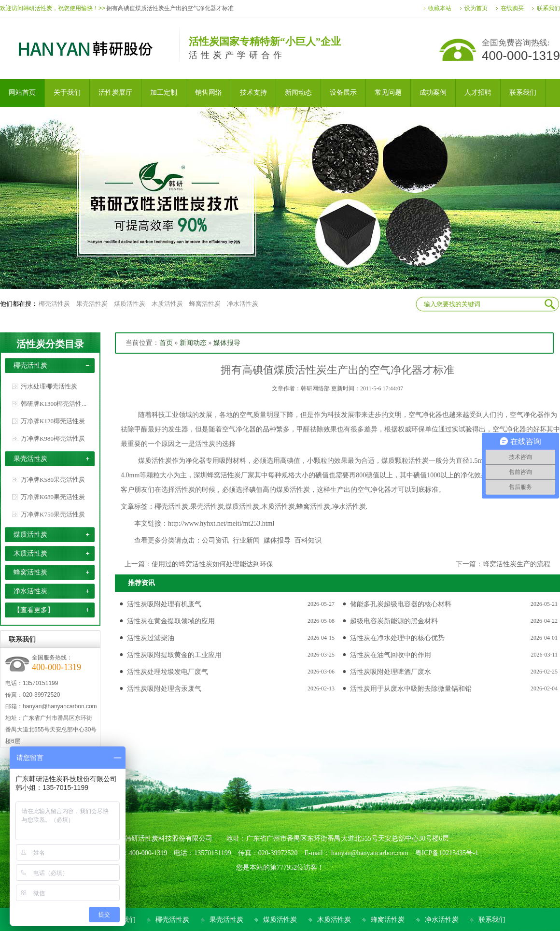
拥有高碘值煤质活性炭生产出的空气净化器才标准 (170, 8)
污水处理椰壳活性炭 (49, 386)
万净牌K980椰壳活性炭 (53, 438)
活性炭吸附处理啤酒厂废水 (391, 672)
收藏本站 (440, 8)
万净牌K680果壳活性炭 (53, 497)
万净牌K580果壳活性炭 (53, 480)
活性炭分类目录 (50, 344)
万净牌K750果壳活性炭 (53, 514)
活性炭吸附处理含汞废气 (164, 689)
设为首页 (476, 8)
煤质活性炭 (130, 304)
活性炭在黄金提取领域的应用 (171, 621)
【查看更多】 (34, 610)
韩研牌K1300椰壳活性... (54, 404)
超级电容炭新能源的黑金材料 (394, 621)
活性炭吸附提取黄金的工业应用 (174, 655)
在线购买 (512, 8)
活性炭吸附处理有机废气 (164, 604)
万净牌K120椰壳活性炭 (53, 421)
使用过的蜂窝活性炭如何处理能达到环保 (212, 564)
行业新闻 (246, 540)
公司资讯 (215, 540)
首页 (166, 343)
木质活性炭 (167, 304)
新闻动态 (193, 343)
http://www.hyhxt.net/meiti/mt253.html (221, 523)
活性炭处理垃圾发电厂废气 (168, 672)
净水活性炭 (243, 304)
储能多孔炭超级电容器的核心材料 (401, 604)
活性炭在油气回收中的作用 (391, 655)
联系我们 (548, 8)
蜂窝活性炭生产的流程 (517, 564)
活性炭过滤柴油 (151, 638)
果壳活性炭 (92, 304)
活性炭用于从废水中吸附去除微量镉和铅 (411, 689)
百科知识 (308, 540)
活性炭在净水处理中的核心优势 (397, 638)
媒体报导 (227, 343)
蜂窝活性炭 (205, 304)
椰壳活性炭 (54, 304)
